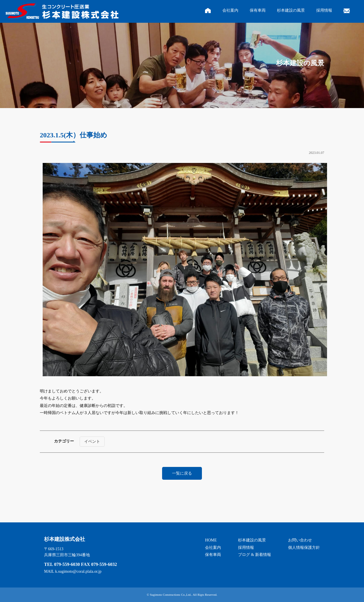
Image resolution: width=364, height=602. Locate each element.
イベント (92, 441)
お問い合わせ (300, 540)
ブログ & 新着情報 (255, 555)
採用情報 (324, 10)
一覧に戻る (182, 473)
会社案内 (230, 10)
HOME (211, 540)
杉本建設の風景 (291, 10)
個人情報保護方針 (304, 548)
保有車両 (258, 10)
